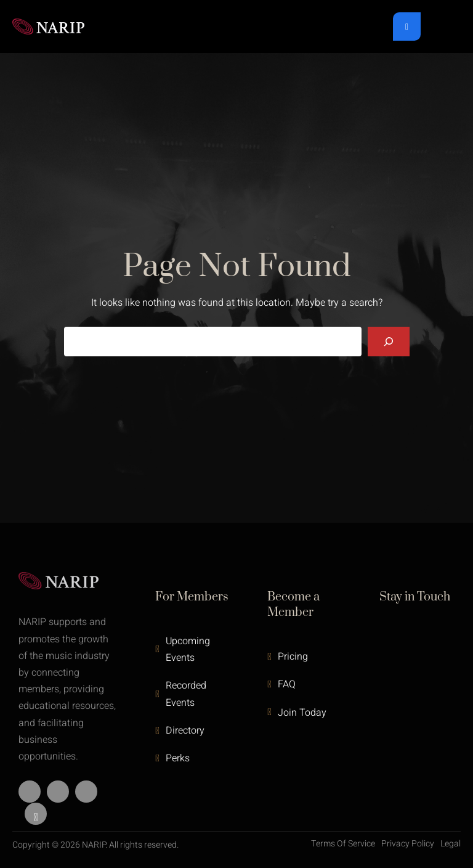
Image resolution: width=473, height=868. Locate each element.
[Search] (389, 342)
